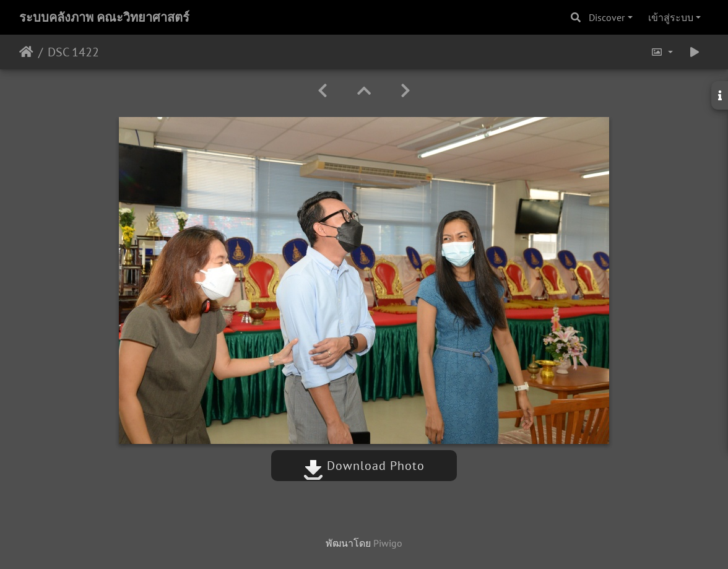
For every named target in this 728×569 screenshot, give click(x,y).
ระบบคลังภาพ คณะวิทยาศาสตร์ (104, 17)
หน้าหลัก (26, 52)
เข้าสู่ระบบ (671, 17)
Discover (607, 17)
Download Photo (364, 466)
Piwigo (388, 543)
